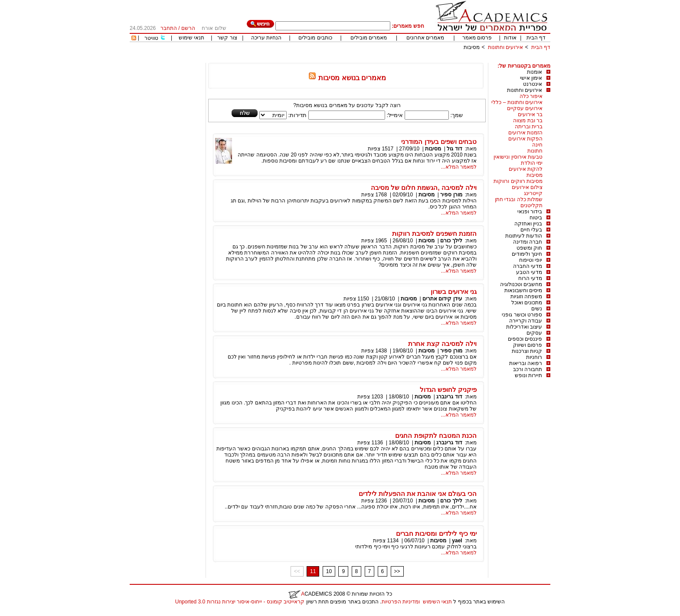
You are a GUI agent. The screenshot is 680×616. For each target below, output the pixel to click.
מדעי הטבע (529, 272)
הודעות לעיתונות (524, 236)
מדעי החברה (528, 266)
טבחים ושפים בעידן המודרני (439, 142)
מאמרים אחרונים (425, 38)
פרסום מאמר (477, 38)
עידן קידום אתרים (442, 299)
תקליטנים (531, 205)
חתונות (535, 151)
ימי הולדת (532, 163)
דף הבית (536, 38)
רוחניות (534, 357)
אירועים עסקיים (525, 108)
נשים (537, 309)
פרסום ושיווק (528, 345)
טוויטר (151, 38)
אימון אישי (531, 78)
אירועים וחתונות (505, 47)
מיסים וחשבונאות (523, 290)
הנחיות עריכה (266, 38)
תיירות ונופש (528, 375)
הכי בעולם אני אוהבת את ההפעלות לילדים (418, 494)
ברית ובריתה (529, 127)
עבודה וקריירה (526, 321)
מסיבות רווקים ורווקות (518, 181)
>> (397, 571)
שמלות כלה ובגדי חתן (519, 199)
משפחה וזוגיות (526, 297)
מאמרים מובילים (369, 38)
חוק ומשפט (529, 248)
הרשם (188, 28)
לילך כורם (451, 241)
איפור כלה (531, 96)
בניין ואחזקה (528, 224)
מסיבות (472, 47)
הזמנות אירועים (525, 133)
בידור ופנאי (530, 212)
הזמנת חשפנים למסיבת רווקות (434, 233)
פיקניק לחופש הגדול (448, 389)
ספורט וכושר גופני (522, 315)
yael (457, 541)
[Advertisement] (392, 60)
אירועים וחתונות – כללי (517, 102)
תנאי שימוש (191, 38)
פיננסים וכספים (525, 339)
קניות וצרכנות (527, 351)
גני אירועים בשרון (454, 292)
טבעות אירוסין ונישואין (518, 157)
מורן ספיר (451, 195)
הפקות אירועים (525, 139)
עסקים (534, 333)
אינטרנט (533, 84)
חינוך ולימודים (527, 254)
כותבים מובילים (315, 38)
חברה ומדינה (528, 242)
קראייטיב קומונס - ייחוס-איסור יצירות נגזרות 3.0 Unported (240, 602)
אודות (510, 38)
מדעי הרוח (530, 278)
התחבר (169, 28)
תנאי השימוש (437, 602)
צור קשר (227, 38)
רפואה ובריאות (526, 363)
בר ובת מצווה (528, 121)
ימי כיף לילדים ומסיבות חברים (436, 533)
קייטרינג (533, 193)
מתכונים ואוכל (527, 303)
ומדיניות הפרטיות (401, 602)
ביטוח (536, 218)
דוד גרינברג (449, 397)
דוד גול (454, 149)
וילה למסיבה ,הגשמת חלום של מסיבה (424, 187)
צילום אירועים (527, 187)
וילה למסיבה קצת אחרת (442, 344)
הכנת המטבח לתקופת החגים (436, 435)
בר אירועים (530, 114)
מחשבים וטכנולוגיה (521, 284)
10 (329, 571)
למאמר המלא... (459, 167)
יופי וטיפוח (531, 260)
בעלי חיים (531, 230)
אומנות (535, 72)
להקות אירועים (526, 169)
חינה (537, 145)
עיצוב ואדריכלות (524, 327)
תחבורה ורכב (528, 369)
